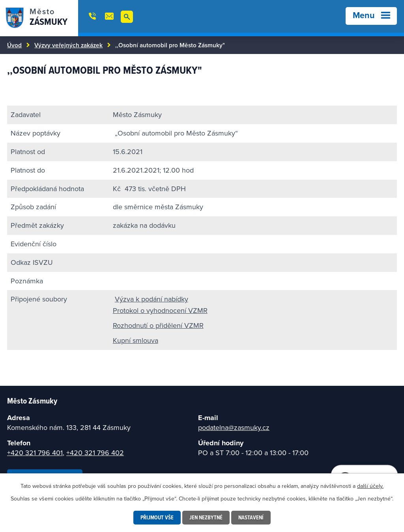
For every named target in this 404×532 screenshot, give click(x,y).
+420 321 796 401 (35, 453)
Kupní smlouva (136, 340)
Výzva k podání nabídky (151, 299)
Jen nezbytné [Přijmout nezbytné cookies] (206, 517)
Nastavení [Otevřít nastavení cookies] (251, 517)
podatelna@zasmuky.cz (234, 427)
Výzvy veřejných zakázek (68, 45)
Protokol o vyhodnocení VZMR (160, 310)
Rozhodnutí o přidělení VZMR (158, 325)
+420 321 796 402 (95, 453)
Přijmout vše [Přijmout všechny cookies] (157, 517)
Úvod (14, 45)
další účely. (370, 486)
